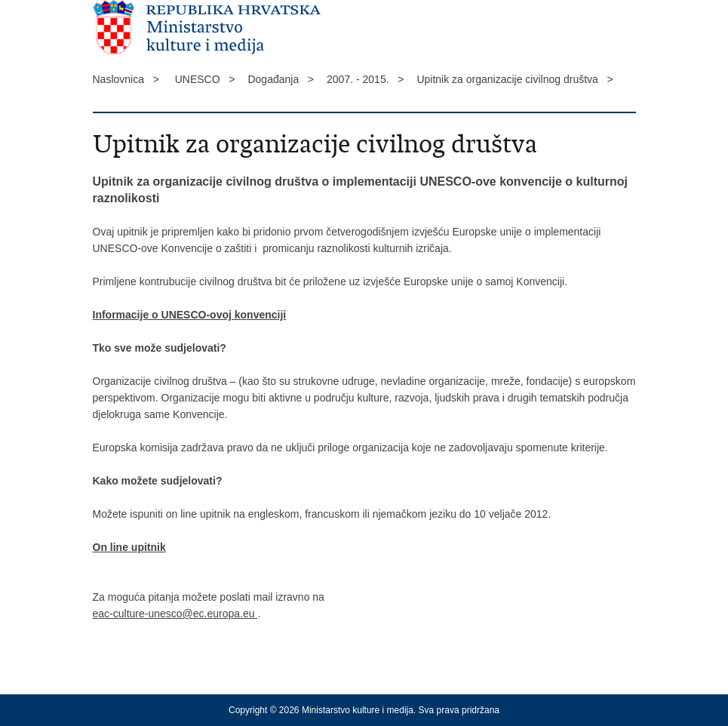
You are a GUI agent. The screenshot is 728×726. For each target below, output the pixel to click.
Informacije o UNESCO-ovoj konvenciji (190, 315)
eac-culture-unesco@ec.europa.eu (175, 614)
